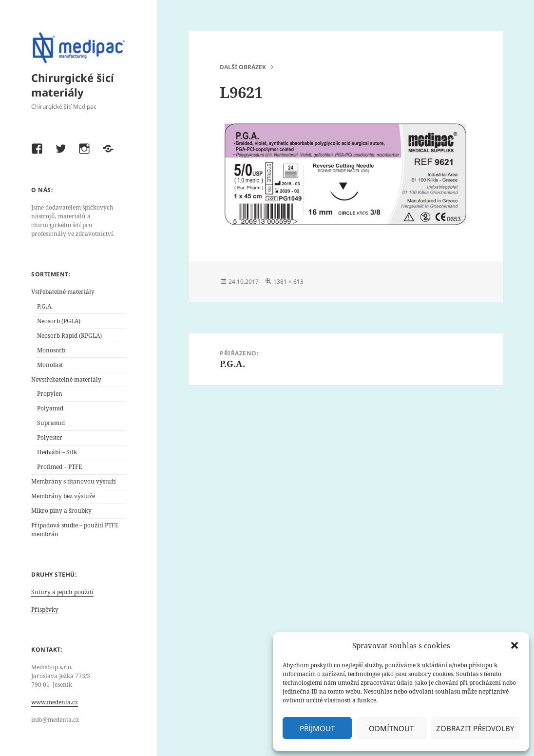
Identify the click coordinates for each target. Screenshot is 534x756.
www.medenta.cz (55, 702)
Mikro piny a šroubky (61, 511)
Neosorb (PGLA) (59, 321)
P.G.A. (45, 306)
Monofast (50, 365)
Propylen (50, 394)
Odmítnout (391, 728)
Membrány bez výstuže (63, 496)
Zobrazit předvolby (475, 728)
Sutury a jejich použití (62, 592)
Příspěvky (45, 610)
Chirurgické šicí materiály (73, 85)
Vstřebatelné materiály (63, 292)
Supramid (51, 423)
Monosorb (51, 350)
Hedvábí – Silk (57, 452)
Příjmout (317, 728)
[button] (515, 645)
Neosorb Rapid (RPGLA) (69, 336)
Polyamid (50, 408)
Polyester (50, 437)
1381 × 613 (288, 281)
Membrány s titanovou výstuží (74, 481)
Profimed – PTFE (59, 467)
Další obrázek (243, 67)
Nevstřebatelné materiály (66, 379)
